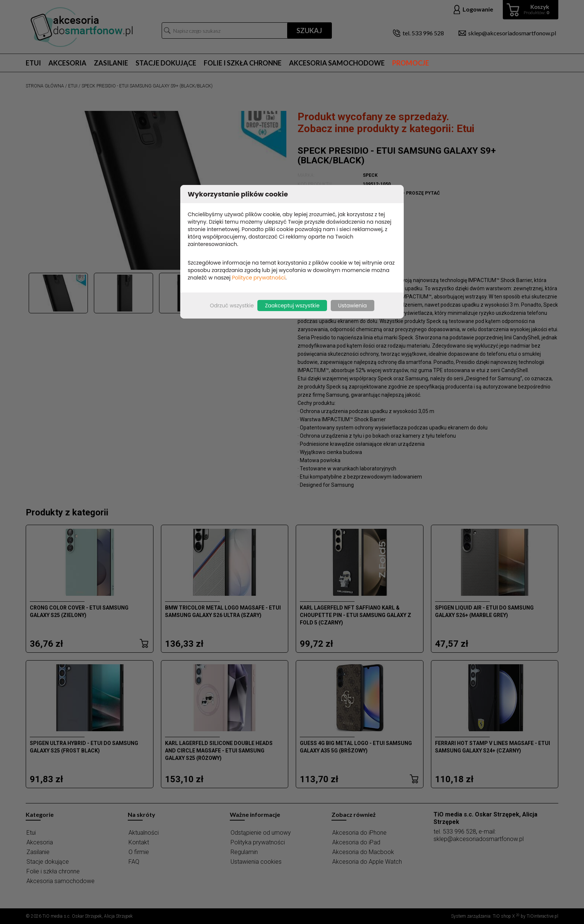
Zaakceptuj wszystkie (292, 306)
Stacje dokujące (166, 63)
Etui (33, 63)
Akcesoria (67, 63)
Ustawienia (353, 306)
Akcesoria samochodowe (337, 63)
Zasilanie (111, 63)
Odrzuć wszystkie (232, 306)
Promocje (411, 63)
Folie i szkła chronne (243, 63)
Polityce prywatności (259, 278)
